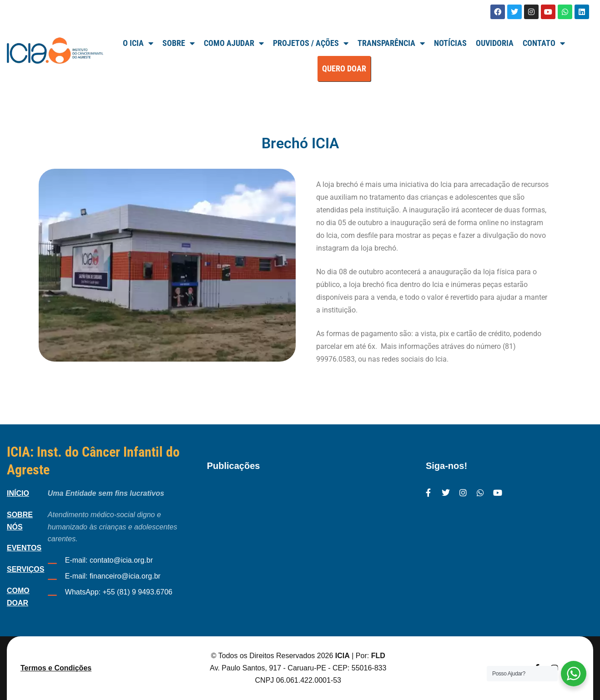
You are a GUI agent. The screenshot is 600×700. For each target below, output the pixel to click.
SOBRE (179, 43)
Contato (544, 43)
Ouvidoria (495, 43)
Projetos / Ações (311, 43)
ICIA (343, 656)
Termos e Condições (56, 668)
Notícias (450, 43)
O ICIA (138, 43)
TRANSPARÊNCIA (391, 43)
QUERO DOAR (344, 68)
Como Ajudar (234, 43)
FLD (378, 656)
